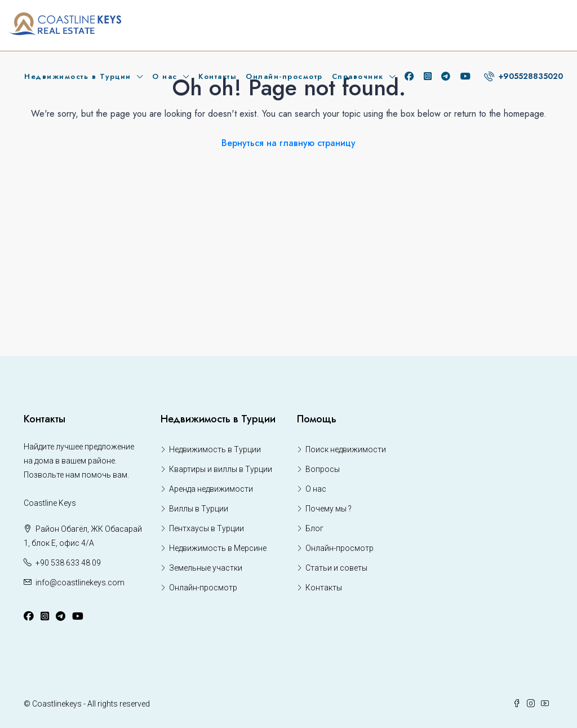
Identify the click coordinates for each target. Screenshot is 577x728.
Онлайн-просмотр (284, 76)
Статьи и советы (336, 568)
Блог (314, 528)
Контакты (218, 76)
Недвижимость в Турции (78, 76)
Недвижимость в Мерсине (218, 548)
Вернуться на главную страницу (288, 143)
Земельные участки (206, 568)
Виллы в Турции (199, 509)
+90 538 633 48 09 (68, 563)
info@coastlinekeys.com (80, 583)
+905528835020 (523, 76)
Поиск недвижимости (346, 449)
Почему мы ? (329, 509)
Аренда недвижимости (211, 489)
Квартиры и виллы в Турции (221, 469)
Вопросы (323, 469)
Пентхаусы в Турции (207, 528)
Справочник (358, 76)
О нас (165, 76)
